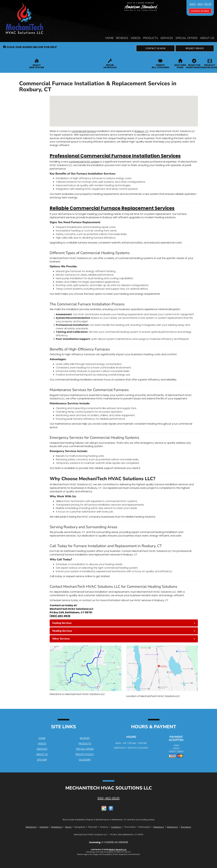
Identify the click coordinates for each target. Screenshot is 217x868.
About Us (207, 38)
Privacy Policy (85, 754)
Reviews (122, 38)
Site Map (42, 760)
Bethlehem (31, 827)
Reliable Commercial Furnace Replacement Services (112, 208)
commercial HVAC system (84, 162)
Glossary (85, 760)
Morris (68, 827)
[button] (155, 48)
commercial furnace (84, 131)
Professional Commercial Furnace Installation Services (115, 156)
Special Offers (187, 38)
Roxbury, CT (142, 131)
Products (150, 38)
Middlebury (57, 827)
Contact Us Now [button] (200, 11)
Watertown (172, 827)
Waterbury (159, 827)
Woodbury (186, 827)
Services (167, 38)
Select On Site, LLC (118, 850)
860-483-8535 (109, 798)
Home (109, 38)
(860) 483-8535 (60, 616)
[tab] (124, 623)
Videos (136, 38)
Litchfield (44, 827)
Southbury (116, 827)
